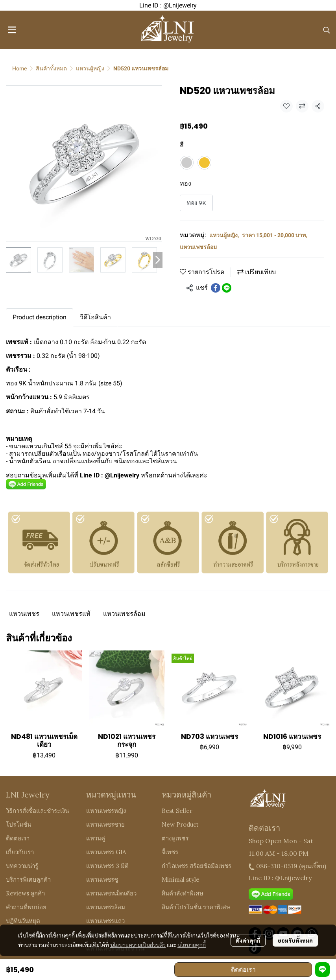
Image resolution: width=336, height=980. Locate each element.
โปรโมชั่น (18, 824)
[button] (327, 30)
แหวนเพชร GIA (106, 852)
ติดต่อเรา (243, 970)
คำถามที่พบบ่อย (26, 907)
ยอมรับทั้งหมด (295, 940)
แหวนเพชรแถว (105, 921)
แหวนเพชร (24, 614)
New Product (180, 824)
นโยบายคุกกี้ (192, 945)
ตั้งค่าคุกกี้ (248, 940)
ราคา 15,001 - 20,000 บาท (274, 235)
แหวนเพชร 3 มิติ (107, 866)
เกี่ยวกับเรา (20, 852)
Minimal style (181, 880)
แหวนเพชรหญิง (106, 811)
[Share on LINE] (227, 288)
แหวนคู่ (96, 838)
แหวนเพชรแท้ (71, 614)
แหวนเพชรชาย (105, 824)
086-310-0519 (277, 866)
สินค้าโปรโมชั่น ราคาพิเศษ (196, 907)
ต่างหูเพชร (175, 838)
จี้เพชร (170, 852)
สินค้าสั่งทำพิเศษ (183, 893)
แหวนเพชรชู (102, 880)
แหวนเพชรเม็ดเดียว (111, 893)
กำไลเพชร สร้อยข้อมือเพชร (197, 866)
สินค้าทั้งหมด (51, 68)
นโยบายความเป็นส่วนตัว (138, 945)
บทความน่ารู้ (22, 866)
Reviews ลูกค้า (25, 893)
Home (19, 68)
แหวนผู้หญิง (90, 68)
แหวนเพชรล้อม (198, 247)
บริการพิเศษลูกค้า (28, 880)
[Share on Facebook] (216, 288)
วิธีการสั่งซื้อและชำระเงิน (37, 811)
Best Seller (177, 811)
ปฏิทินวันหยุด (23, 921)
